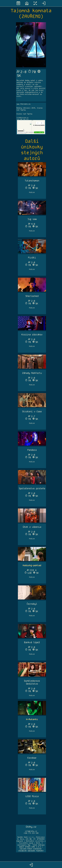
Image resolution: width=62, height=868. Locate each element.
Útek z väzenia (32, 527)
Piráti (32, 258)
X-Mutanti (32, 719)
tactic (35, 3)
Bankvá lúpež (32, 642)
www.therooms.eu (24, 104)
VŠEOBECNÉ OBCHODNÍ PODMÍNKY (31, 851)
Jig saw (32, 219)
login (44, 3)
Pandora (32, 450)
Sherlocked (32, 296)
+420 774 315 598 (31, 833)
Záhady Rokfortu (32, 373)
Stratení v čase (32, 411)
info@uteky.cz (31, 831)
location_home (27, 3)
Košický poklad (32, 565)
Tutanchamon (32, 181)
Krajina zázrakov (32, 335)
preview (18, 3)
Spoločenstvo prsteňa (32, 488)
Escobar (32, 758)
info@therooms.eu (22, 118)
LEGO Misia (32, 796)
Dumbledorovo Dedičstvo (32, 682)
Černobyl (32, 604)
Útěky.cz (31, 827)
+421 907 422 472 (22, 119)
